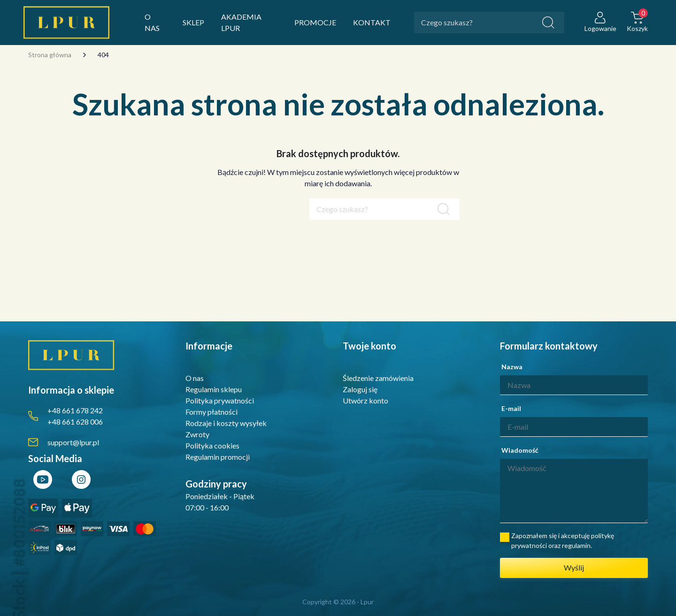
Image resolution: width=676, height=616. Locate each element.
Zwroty (197, 434)
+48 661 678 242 (75, 410)
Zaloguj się (360, 389)
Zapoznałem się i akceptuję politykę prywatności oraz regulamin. (563, 540)
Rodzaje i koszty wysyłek (226, 423)
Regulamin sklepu (214, 389)
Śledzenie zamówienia (378, 378)
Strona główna (50, 55)
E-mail (511, 408)
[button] (637, 23)
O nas (195, 378)
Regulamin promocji (218, 457)
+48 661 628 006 (75, 422)
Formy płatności (211, 412)
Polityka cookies (212, 445)
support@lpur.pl (73, 442)
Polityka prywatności (220, 400)
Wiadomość (520, 450)
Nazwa (512, 367)
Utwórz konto (365, 400)
